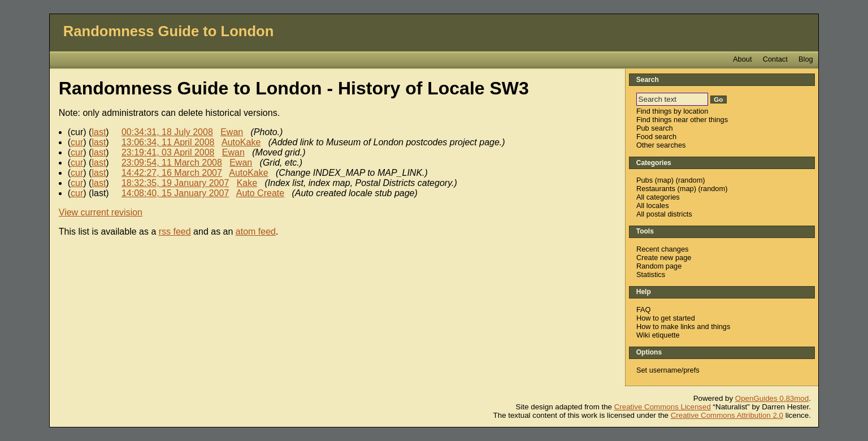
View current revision (101, 212)
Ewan (232, 132)
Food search (656, 137)
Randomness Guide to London (169, 31)
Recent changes (662, 249)
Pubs (645, 180)
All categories (658, 197)
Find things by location (672, 111)
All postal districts (664, 214)
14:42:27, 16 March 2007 (172, 173)
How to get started (666, 318)
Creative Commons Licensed (663, 407)
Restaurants (656, 189)
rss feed (175, 232)
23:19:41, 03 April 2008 (168, 152)
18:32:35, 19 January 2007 (175, 183)
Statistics (651, 274)
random (690, 180)
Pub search (655, 128)
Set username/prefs (668, 370)
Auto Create (260, 193)
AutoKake (241, 142)
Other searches (661, 145)
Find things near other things (682, 120)
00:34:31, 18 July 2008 (167, 132)
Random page (659, 266)
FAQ (644, 310)
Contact (775, 59)
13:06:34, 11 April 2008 (168, 142)
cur (77, 142)
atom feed (256, 232)
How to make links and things (683, 327)
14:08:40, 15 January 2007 (175, 193)
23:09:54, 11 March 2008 (172, 163)
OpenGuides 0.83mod (772, 398)
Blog (806, 59)
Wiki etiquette (658, 335)
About (742, 59)
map (664, 180)
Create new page (664, 258)
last (99, 132)
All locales (653, 206)
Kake (247, 183)
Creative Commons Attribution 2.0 (727, 415)
